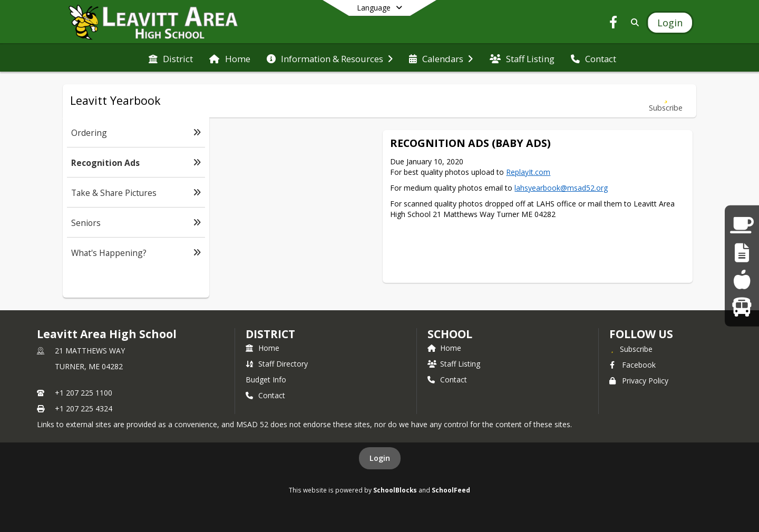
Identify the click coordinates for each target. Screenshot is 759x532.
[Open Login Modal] (670, 23)
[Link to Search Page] (633, 22)
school (450, 334)
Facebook (632, 365)
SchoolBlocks (395, 490)
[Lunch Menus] (742, 279)
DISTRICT (270, 334)
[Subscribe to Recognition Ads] (666, 101)
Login (380, 458)
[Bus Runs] (742, 306)
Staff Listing (454, 364)
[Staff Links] (742, 253)
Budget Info (266, 380)
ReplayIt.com (528, 172)
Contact (265, 395)
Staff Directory (277, 364)
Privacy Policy (639, 381)
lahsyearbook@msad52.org (561, 188)
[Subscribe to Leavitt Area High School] (631, 349)
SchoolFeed (451, 490)
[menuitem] (171, 58)
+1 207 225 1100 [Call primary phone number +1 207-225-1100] (84, 393)
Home (262, 348)
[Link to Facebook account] (614, 24)
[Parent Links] (742, 225)
